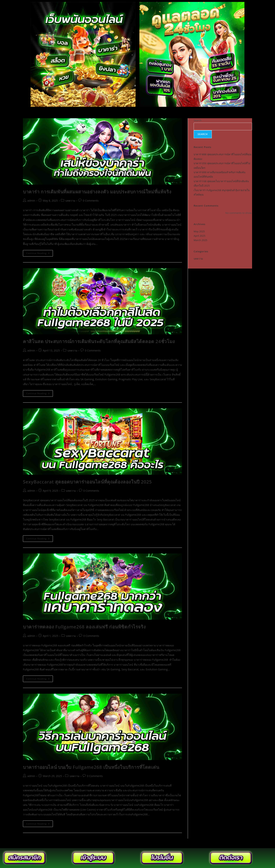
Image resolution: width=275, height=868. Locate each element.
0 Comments (91, 201)
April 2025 (199, 236)
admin (31, 201)
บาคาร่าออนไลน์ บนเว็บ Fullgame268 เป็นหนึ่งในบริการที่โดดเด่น (91, 767)
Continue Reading (40, 252)
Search (198, 120)
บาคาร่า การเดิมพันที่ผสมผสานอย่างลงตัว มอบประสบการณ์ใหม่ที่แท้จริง (97, 192)
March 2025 (201, 240)
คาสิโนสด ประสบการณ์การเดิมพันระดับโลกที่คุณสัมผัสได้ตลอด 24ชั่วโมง (99, 341)
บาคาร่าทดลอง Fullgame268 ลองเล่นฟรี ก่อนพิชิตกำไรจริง (84, 627)
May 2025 (199, 231)
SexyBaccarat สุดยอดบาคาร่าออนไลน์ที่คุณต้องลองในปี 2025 (87, 482)
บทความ (70, 201)
